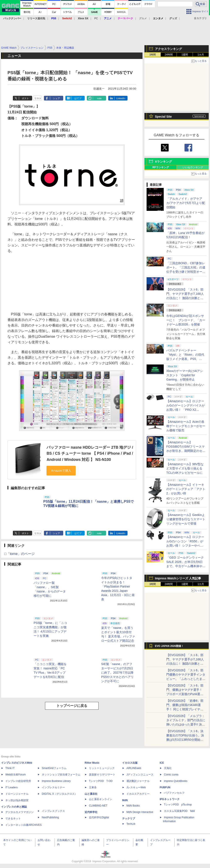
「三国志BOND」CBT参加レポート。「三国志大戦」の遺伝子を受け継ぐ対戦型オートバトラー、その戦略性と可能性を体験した (186, 272)
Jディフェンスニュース (140, 775)
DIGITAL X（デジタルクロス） (59, 794)
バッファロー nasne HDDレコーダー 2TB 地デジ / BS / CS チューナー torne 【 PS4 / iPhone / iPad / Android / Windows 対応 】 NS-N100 (90, 453)
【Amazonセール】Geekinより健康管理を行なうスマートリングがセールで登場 (186, 519)
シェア (56, 98)
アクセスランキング (168, 49)
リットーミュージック (102, 768)
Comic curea (171, 775)
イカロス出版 (130, 763)
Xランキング (163, 162)
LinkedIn (121, 98)
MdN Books (133, 806)
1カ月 (201, 55)
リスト (38, 98)
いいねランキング (193, 167)
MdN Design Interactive (140, 812)
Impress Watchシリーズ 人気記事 (178, 578)
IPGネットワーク (170, 799)
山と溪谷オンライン (100, 799)
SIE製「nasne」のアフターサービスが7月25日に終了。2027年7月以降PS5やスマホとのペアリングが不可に (117, 673)
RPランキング (161, 167)
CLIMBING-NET (98, 806)
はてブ (78, 98)
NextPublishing (50, 817)
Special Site (163, 117)
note (99, 98)
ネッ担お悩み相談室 (17, 800)
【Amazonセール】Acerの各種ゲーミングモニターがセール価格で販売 (186, 426)
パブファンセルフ (174, 793)
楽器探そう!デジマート (102, 775)
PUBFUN (165, 787)
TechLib (131, 824)
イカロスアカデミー (138, 794)
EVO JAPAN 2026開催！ (169, 646)
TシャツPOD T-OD (101, 781)
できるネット (13, 819)
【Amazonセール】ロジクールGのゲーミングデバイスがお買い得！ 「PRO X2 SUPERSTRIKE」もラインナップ (186, 410)
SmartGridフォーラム (54, 768)
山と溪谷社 (91, 794)
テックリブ (129, 819)
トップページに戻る (72, 706)
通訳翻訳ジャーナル (138, 781)
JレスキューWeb (136, 787)
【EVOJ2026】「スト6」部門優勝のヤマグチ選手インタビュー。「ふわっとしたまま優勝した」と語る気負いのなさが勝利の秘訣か (186, 679)
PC (96, 18)
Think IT (10, 768)
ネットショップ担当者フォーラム (61, 775)
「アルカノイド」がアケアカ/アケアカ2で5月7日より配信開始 (186, 203)
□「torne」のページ (19, 554)
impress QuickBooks (176, 781)
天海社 (168, 768)
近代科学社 (91, 812)
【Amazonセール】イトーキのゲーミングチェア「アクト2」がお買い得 (186, 489)
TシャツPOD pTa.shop (178, 805)
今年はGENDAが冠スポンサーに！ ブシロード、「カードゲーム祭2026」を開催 (186, 320)
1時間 (153, 55)
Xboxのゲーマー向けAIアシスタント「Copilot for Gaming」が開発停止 (185, 375)
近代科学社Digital (99, 817)
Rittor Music (92, 763)
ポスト (25, 98)
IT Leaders (11, 787)
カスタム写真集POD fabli (179, 811)
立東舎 (93, 787)
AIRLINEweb (134, 768)
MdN (125, 800)
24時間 (169, 55)
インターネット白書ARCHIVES (23, 825)
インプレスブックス (53, 811)
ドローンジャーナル (17, 794)
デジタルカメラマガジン (19, 812)
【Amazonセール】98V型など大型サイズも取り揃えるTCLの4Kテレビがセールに (185, 468)
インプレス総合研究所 (18, 781)
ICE (162, 763)
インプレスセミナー (53, 787)
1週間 (185, 55)
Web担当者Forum (16, 775)
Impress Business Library (56, 781)
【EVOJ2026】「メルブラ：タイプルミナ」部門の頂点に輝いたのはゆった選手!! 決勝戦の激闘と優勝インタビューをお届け (186, 724)
